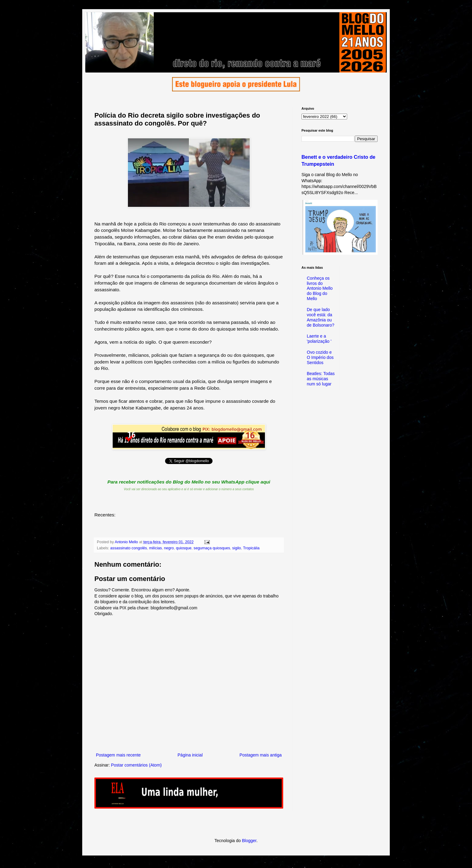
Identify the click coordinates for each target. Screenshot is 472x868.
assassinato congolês (129, 548)
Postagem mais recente (118, 755)
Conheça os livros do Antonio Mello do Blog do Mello (320, 288)
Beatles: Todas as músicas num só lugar (321, 379)
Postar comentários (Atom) (136, 765)
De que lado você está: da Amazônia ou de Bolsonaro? (321, 317)
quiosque (184, 548)
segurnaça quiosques (212, 548)
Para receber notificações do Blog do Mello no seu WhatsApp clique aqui (189, 482)
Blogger (249, 841)
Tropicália (251, 548)
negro (169, 548)
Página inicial (190, 755)
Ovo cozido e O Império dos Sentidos (320, 357)
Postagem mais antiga (261, 755)
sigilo (237, 548)
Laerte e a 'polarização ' (319, 339)
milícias (156, 548)
